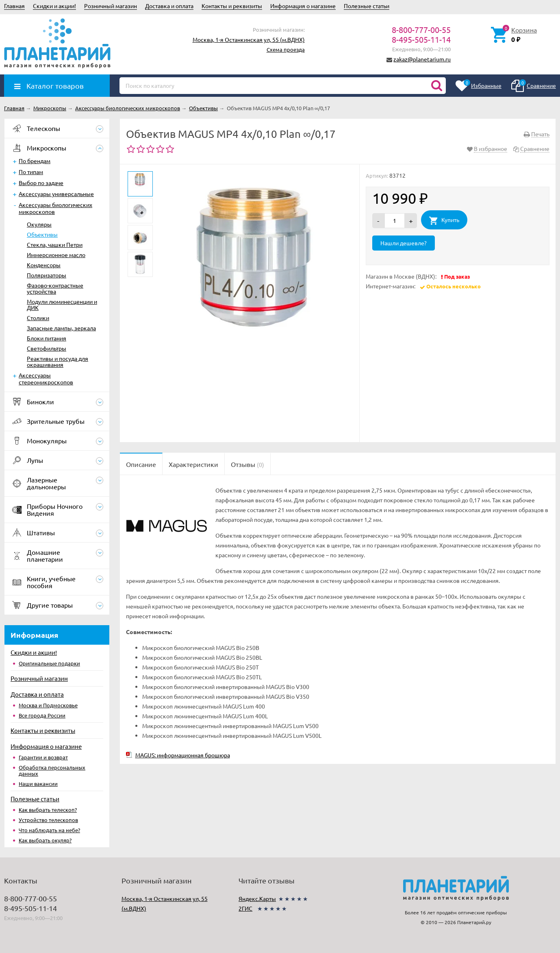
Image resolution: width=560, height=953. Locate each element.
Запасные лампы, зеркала (61, 328)
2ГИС (245, 908)
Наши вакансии (38, 784)
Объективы (42, 234)
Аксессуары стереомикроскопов (46, 378)
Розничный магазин (111, 6)
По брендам (35, 161)
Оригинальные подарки (49, 663)
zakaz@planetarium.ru (422, 59)
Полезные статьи (367, 6)
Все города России (42, 715)
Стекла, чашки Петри (55, 244)
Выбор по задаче (41, 183)
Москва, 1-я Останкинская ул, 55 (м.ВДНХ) (249, 39)
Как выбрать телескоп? (48, 810)
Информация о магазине (303, 6)
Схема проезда (286, 49)
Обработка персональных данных (52, 770)
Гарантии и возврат (43, 757)
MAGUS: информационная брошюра (183, 755)
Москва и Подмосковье (48, 705)
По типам (31, 172)
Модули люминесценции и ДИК (62, 304)
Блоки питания (47, 338)
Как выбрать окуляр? (45, 840)
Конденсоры (44, 265)
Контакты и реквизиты (232, 6)
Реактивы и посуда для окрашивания (58, 361)
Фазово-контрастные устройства (55, 288)
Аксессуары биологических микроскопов (55, 208)
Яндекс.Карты (257, 898)
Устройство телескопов (48, 820)
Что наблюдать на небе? (49, 830)
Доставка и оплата (169, 6)
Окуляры (39, 224)
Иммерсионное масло (56, 255)
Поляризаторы (47, 275)
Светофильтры (47, 348)
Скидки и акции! (54, 6)
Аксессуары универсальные (56, 194)
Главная (14, 6)
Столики (38, 318)
